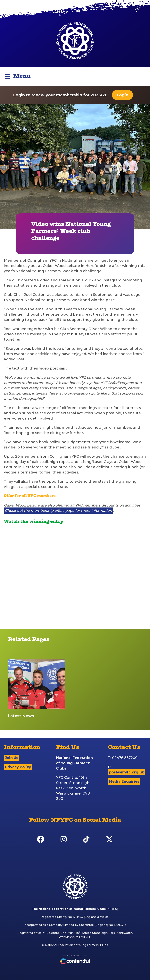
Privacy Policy (18, 767)
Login (122, 95)
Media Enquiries (124, 781)
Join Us (12, 758)
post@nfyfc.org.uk (127, 772)
